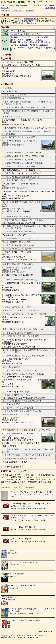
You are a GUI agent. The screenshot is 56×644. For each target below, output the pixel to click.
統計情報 (29, 11)
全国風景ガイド (32, 19)
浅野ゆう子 (24, 37)
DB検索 (52, 5)
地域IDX (5, 8)
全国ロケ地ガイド (24, 636)
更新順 (36, 5)
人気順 (44, 5)
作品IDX (14, 5)
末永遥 (44, 37)
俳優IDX (23, 5)
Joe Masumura (42, 636)
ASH (34, 636)
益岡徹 (24, 42)
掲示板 (21, 23)
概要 (47, 8)
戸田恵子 (39, 40)
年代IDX (5, 5)
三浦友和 (43, 45)
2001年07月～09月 (18, 34)
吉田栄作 (23, 45)
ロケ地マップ (18, 11)
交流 (53, 8)
